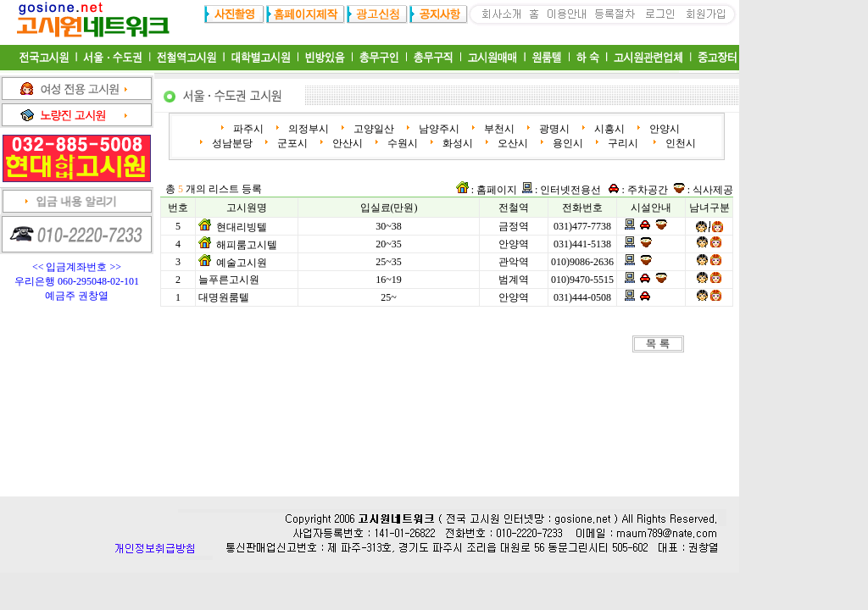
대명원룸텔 (224, 297)
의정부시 (307, 129)
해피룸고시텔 (247, 245)
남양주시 (438, 129)
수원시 (401, 143)
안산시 (346, 143)
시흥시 (608, 129)
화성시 (456, 143)
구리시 (623, 143)
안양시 (663, 129)
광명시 (553, 129)
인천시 (679, 143)
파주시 (247, 129)
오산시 (512, 143)
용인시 (567, 143)
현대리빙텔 (242, 227)
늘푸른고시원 (229, 280)
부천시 (498, 129)
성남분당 (231, 143)
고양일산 (373, 129)
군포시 (291, 143)
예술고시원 (242, 263)
